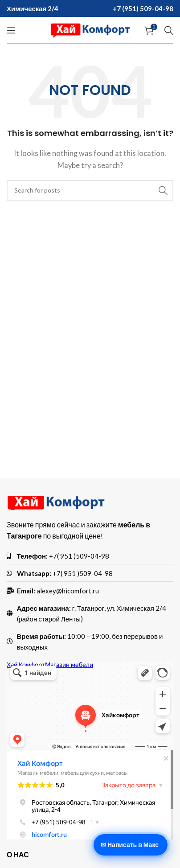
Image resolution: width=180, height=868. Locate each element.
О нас (18, 854)
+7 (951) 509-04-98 (143, 8)
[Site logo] (90, 29)
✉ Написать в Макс (130, 845)
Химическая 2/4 (33, 8)
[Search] (169, 30)
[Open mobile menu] (11, 30)
